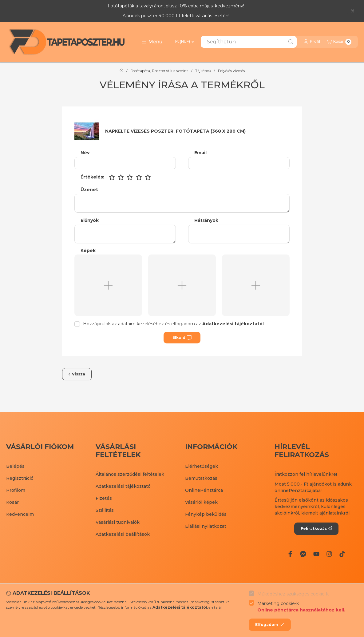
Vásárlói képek (201, 502)
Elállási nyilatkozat (206, 526)
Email (200, 153)
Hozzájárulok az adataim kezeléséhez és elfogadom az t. (174, 324)
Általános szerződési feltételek (130, 474)
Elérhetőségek (202, 466)
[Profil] (312, 42)
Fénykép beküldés (206, 514)
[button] (152, 42)
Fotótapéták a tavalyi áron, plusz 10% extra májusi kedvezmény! (176, 6)
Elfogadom (270, 625)
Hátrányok (206, 220)
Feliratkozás (316, 529)
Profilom (16, 490)
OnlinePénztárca (204, 490)
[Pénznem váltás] (185, 42)
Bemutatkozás (201, 478)
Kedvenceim (20, 514)
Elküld (182, 338)
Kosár (12, 502)
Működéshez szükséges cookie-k (293, 594)
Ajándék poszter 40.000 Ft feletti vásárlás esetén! (176, 16)
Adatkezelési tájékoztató (123, 486)
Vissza (77, 374)
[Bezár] (352, 11)
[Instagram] (329, 554)
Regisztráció (20, 478)
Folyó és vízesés (231, 71)
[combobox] (249, 42)
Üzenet (89, 190)
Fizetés (104, 498)
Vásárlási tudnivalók (118, 522)
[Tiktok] (342, 554)
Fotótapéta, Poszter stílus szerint (159, 71)
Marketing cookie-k (301, 607)
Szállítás (105, 510)
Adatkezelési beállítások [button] (123, 534)
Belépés (15, 466)
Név (85, 153)
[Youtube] (316, 554)
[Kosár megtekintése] (339, 42)
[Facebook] (290, 554)
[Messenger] (303, 554)
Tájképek (203, 71)
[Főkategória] (121, 71)
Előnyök (90, 220)
